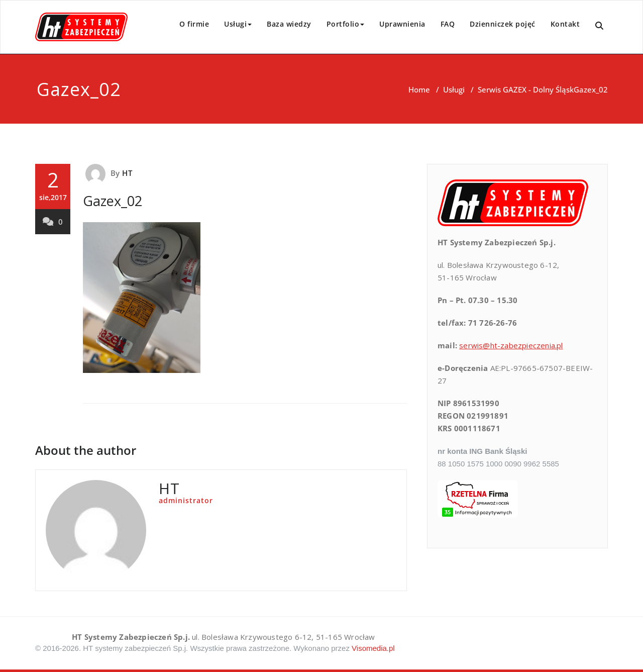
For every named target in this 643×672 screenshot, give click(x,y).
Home (419, 89)
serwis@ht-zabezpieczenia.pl (511, 345)
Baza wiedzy (289, 24)
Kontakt (565, 24)
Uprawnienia (402, 24)
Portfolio (346, 24)
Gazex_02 (113, 201)
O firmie (194, 24)
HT (127, 173)
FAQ (448, 24)
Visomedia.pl (373, 648)
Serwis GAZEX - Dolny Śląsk (526, 89)
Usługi (238, 24)
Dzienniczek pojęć (503, 24)
